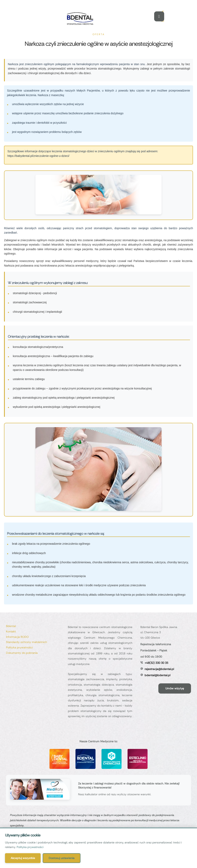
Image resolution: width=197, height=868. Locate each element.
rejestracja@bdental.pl (159, 669)
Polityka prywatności (30, 847)
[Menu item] (35, 626)
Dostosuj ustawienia (62, 858)
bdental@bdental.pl (157, 675)
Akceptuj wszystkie (23, 858)
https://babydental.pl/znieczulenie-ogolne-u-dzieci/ (38, 156)
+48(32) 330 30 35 (156, 663)
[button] (175, 688)
